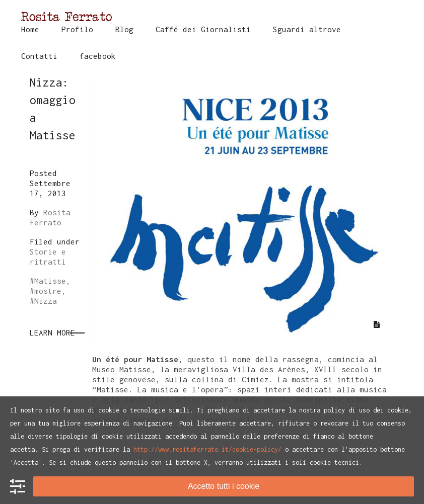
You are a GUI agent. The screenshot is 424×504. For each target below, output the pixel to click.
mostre (48, 291)
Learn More (52, 332)
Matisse (50, 281)
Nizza (46, 301)
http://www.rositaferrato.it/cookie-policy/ (207, 449)
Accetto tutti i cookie (224, 486)
